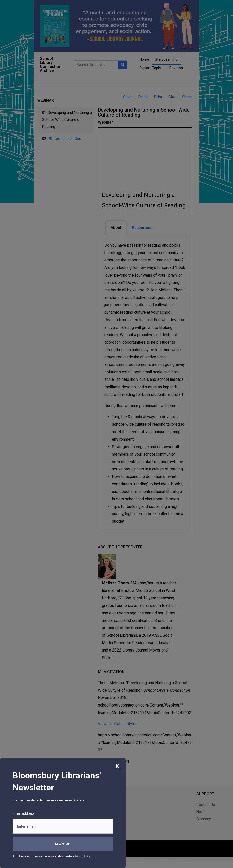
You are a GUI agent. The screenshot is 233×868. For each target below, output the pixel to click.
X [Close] (117, 766)
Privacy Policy (82, 857)
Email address (24, 813)
